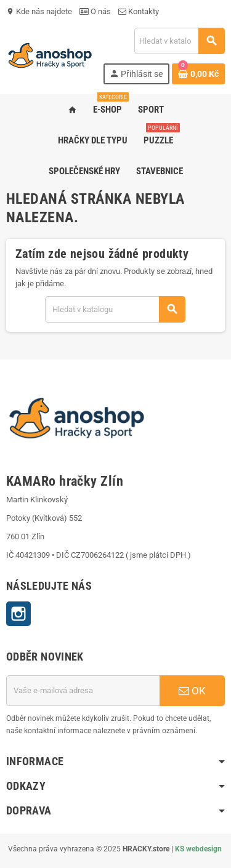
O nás (95, 11)
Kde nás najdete (39, 11)
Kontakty (139, 11)
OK (192, 691)
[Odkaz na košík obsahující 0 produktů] (198, 74)
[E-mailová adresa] (83, 691)
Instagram (18, 614)
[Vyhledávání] (179, 41)
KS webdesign (198, 849)
